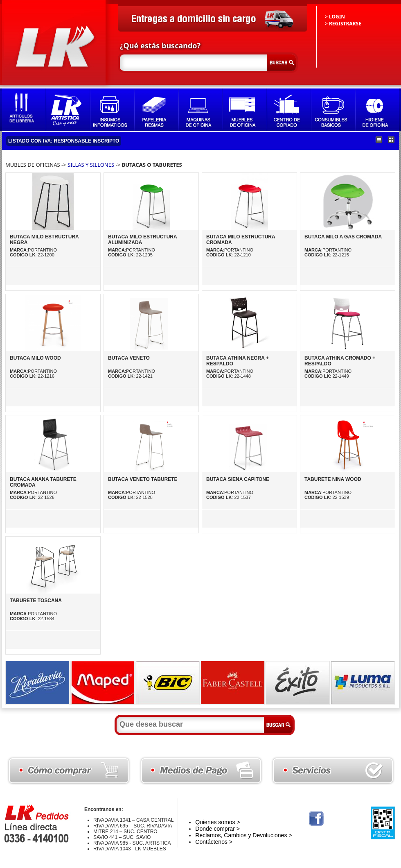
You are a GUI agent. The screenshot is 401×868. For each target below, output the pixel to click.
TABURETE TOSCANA (36, 601)
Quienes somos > (217, 822)
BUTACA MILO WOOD (35, 358)
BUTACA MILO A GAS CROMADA (343, 237)
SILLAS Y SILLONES (91, 165)
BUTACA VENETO (129, 358)
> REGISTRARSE (343, 24)
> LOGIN (335, 17)
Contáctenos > (214, 842)
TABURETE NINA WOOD (333, 479)
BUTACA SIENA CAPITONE (238, 479)
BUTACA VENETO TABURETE (143, 479)
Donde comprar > (217, 829)
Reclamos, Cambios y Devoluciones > (243, 835)
